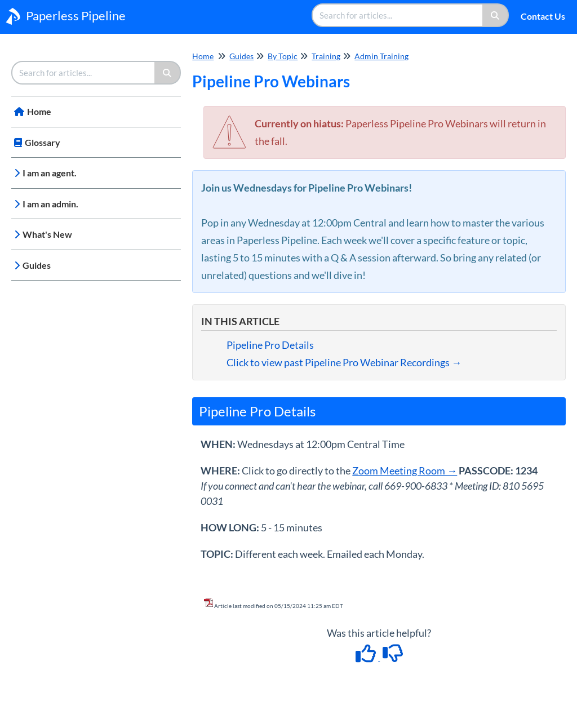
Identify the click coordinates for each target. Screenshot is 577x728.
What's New (47, 234)
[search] (398, 15)
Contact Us (543, 16)
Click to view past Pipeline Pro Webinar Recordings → (344, 362)
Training (326, 56)
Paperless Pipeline (76, 15)
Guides (37, 265)
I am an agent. (50, 173)
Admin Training (381, 56)
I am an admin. (50, 204)
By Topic (283, 56)
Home (39, 111)
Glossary (43, 142)
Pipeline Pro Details (270, 345)
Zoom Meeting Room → (405, 470)
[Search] (496, 15)
